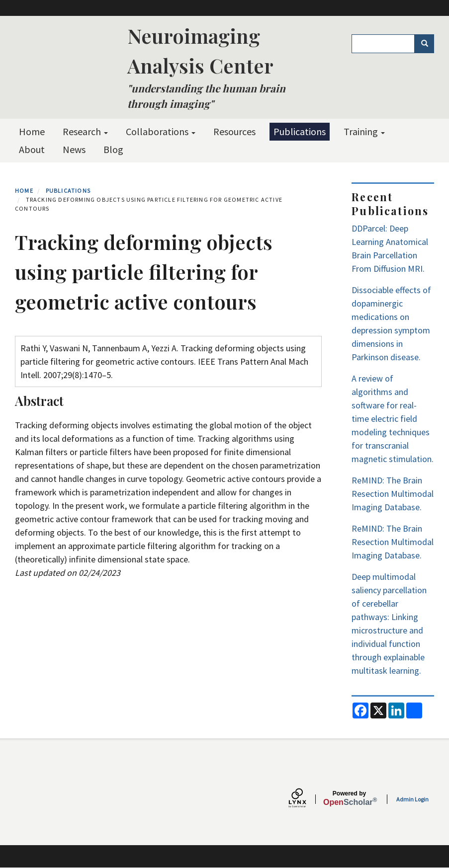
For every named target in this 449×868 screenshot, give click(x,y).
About (32, 149)
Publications (300, 131)
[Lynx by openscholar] (306, 799)
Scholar (349, 798)
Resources (234, 131)
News (74, 149)
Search (428, 44)
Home (32, 131)
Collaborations (161, 131)
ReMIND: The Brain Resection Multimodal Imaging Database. (393, 494)
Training (364, 131)
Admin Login (412, 799)
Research (85, 131)
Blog (113, 149)
